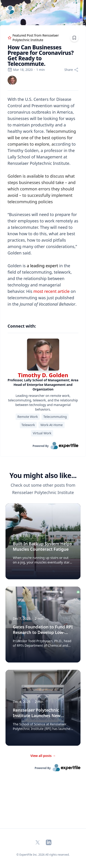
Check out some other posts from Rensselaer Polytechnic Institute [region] (43, 489)
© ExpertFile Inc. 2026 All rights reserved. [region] (43, 855)
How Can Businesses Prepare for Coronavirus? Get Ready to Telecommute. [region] (41, 56)
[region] (43, 205)
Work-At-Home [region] (51, 425)
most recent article (51, 291)
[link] (12, 80)
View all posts (43, 756)
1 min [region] (40, 70)
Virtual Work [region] (42, 433)
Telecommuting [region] (55, 417)
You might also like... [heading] (43, 475)
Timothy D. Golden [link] (43, 375)
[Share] (71, 70)
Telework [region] (28, 425)
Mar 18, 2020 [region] (20, 70)
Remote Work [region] (28, 417)
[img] (12, 80)
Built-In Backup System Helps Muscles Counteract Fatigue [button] (42, 546)
